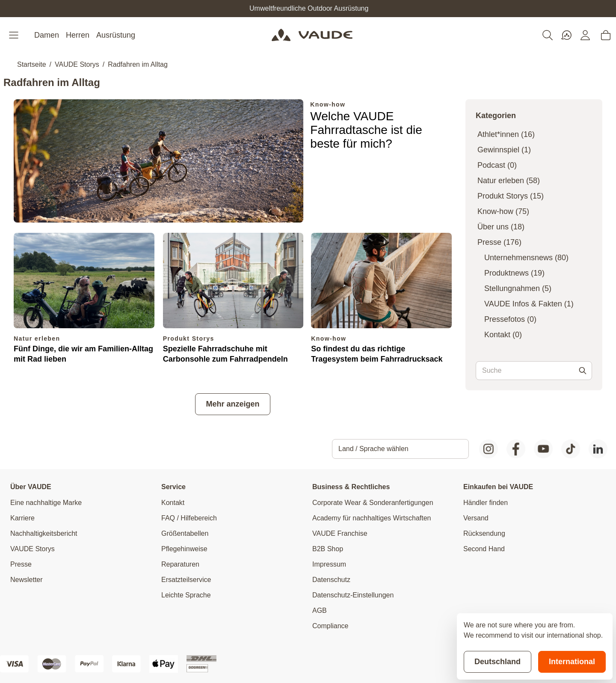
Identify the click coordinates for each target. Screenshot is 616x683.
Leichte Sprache (186, 595)
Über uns (501, 227)
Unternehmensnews (526, 258)
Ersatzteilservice (186, 580)
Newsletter (27, 580)
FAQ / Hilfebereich (189, 518)
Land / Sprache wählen (373, 449)
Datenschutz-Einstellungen (353, 595)
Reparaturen (180, 564)
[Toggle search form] (548, 35)
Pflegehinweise (184, 549)
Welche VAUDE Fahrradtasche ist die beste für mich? (366, 130)
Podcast (497, 165)
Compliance (330, 626)
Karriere (22, 518)
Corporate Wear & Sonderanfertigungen (373, 503)
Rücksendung (484, 533)
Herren (78, 35)
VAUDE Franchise (340, 533)
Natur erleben (37, 339)
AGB (320, 610)
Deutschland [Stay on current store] (498, 662)
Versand (476, 518)
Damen (47, 35)
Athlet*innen (506, 134)
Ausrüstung (116, 35)
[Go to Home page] (312, 35)
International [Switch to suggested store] (572, 662)
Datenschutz (331, 580)
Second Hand (484, 549)
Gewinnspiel (504, 150)
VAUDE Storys (77, 64)
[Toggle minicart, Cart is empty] (606, 35)
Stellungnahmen (518, 288)
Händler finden (486, 503)
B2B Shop (328, 549)
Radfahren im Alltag (138, 64)
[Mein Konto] (585, 35)
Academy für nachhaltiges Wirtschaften (372, 518)
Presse (499, 242)
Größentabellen (185, 533)
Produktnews (514, 273)
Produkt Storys (189, 339)
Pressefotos (510, 319)
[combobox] (534, 371)
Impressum (329, 564)
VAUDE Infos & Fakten (529, 304)
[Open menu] (15, 35)
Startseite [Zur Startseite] (32, 64)
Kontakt (503, 335)
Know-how (328, 104)
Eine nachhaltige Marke (46, 503)
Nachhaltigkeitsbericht (44, 533)
